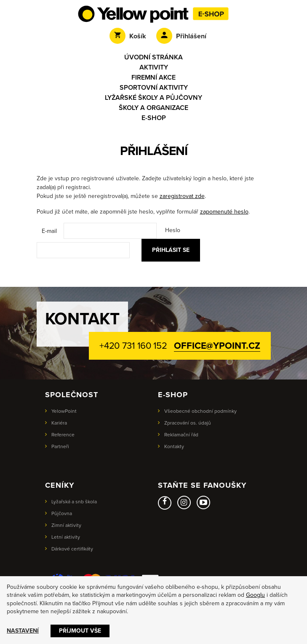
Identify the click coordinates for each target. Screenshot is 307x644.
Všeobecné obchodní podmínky (200, 411)
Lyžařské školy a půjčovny (153, 98)
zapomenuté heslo (224, 212)
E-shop (154, 118)
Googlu (255, 595)
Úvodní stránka (153, 57)
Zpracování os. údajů (188, 423)
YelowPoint (64, 411)
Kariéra (59, 423)
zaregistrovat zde (182, 196)
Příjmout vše (80, 631)
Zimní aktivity (66, 525)
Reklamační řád (181, 435)
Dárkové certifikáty (72, 549)
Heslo (173, 230)
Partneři (60, 446)
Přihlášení (181, 36)
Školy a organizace (153, 108)
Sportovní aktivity (154, 88)
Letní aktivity (66, 537)
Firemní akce (153, 77)
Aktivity (154, 67)
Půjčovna (62, 513)
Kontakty (174, 446)
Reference (63, 435)
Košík (128, 36)
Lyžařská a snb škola (74, 502)
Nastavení (23, 631)
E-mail (49, 231)
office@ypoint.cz (217, 346)
